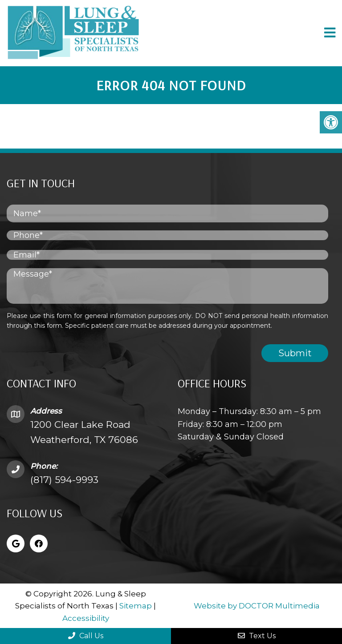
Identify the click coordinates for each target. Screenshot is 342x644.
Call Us (86, 636)
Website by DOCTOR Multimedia (257, 606)
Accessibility (86, 618)
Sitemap (136, 606)
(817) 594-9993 (64, 480)
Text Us (257, 636)
